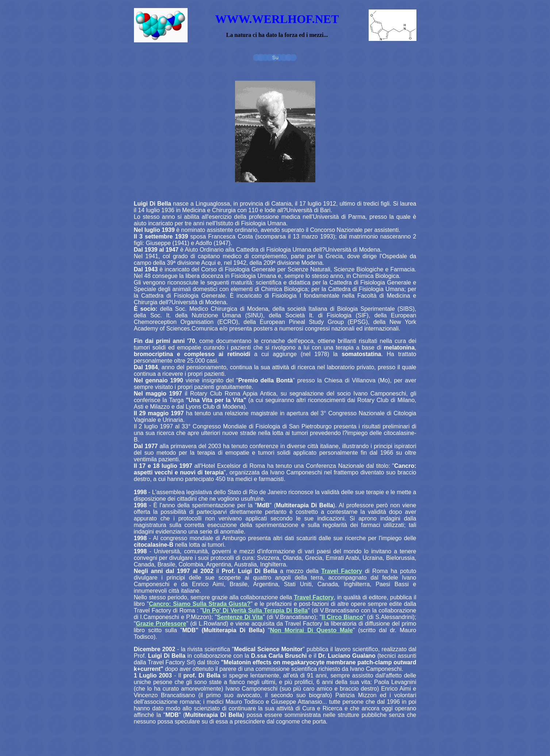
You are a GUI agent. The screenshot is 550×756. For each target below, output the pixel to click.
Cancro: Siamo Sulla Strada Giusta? (200, 604)
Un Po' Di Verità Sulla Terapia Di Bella (255, 610)
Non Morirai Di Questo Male (311, 630)
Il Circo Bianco (342, 617)
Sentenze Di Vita (240, 617)
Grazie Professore (161, 624)
